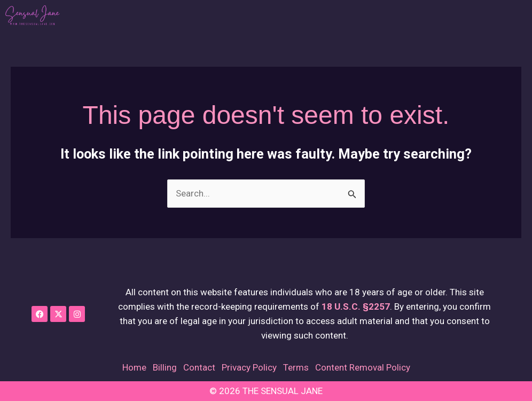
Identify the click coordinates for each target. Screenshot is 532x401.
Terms (296, 367)
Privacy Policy (249, 367)
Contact (199, 367)
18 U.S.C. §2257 (356, 306)
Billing (165, 367)
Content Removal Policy (363, 367)
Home (134, 367)
